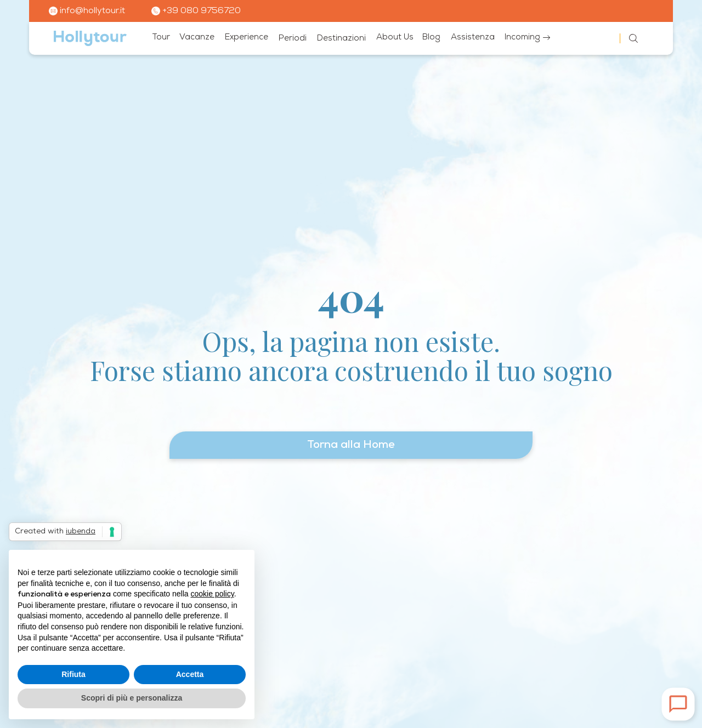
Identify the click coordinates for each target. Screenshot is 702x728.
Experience (247, 38)
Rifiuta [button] (73, 674)
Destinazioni (341, 39)
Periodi (293, 39)
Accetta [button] (190, 674)
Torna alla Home (351, 445)
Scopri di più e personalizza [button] (132, 698)
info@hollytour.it (87, 11)
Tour (161, 38)
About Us (395, 38)
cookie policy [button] (213, 594)
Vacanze (197, 38)
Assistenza (473, 38)
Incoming (528, 38)
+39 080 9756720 (196, 11)
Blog (431, 38)
